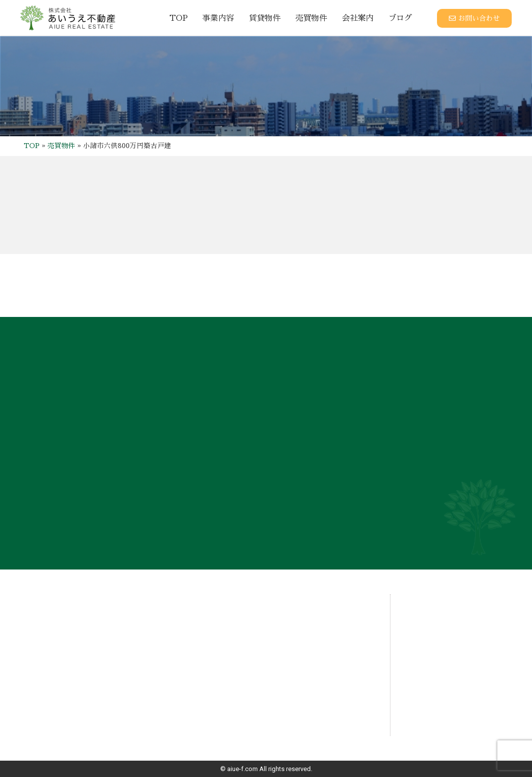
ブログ (400, 18)
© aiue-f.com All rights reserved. (266, 769)
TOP (178, 18)
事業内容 (218, 18)
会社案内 (358, 18)
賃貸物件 (265, 18)
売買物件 (311, 18)
